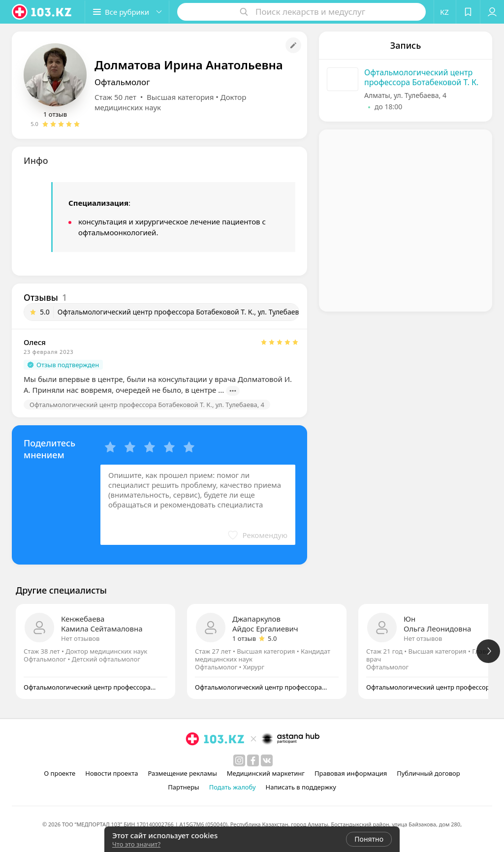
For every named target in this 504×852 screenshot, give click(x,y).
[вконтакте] (267, 760)
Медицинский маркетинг (266, 773)
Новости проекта (111, 773)
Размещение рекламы (182, 773)
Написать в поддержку (301, 787)
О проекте (60, 773)
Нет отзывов (80, 638)
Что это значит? (136, 844)
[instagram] (239, 760)
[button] (127, 12)
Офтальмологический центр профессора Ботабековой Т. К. (421, 77)
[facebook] (253, 760)
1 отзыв (55, 114)
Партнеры (184, 787)
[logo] (42, 12)
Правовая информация (351, 773)
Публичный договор (428, 773)
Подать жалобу (233, 787)
